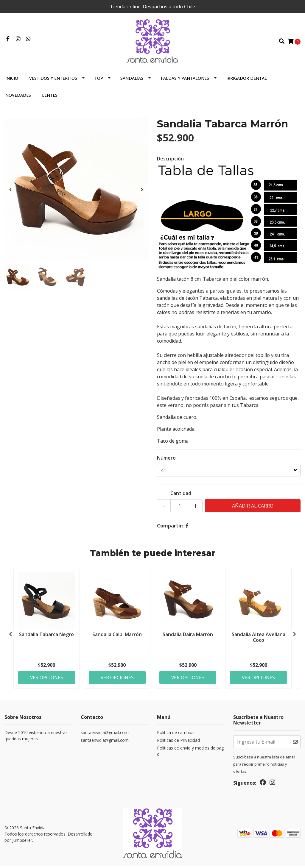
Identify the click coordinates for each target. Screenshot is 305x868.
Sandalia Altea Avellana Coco (259, 639)
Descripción (170, 161)
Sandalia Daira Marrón (188, 636)
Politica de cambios (176, 735)
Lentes (50, 97)
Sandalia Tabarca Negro (46, 636)
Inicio (12, 81)
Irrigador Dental (247, 81)
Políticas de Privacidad (178, 743)
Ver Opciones (47, 680)
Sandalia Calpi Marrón (117, 636)
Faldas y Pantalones (185, 81)
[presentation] (10, 192)
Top (99, 81)
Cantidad (181, 496)
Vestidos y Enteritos (53, 81)
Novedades (18, 97)
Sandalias (132, 81)
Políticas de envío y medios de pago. (190, 754)
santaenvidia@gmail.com (105, 735)
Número (166, 460)
